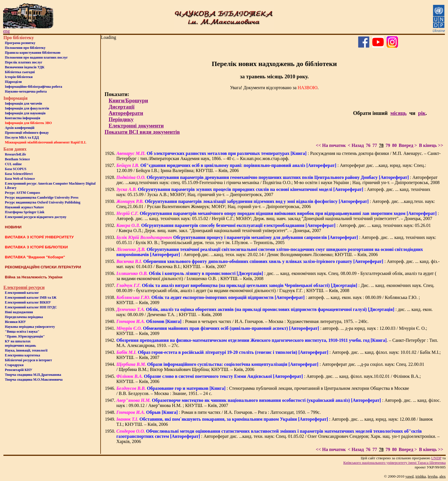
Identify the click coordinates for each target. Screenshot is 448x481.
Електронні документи (136, 126)
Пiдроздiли (13, 82)
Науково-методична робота (26, 91)
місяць (398, 113)
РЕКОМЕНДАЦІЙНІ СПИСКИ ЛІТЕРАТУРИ (43, 267)
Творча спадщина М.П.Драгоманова (33, 375)
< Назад (356, 145)
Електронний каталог (22, 293)
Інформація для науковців (25, 113)
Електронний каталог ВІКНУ (28, 302)
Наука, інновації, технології (26, 350)
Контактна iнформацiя (23, 118)
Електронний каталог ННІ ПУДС (31, 307)
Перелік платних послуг (24, 62)
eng (6, 31)
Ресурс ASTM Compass (22, 193)
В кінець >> (431, 145)
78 (381, 145)
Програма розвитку (20, 43)
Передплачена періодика (24, 317)
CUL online (13, 164)
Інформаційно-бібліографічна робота (33, 87)
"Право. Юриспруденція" (25, 336)
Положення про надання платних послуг (36, 57)
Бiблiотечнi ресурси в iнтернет (28, 360)
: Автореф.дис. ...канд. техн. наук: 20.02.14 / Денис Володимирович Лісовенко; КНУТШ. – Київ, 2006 (270, 252)
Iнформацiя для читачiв (23, 103)
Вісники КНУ (15, 322)
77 (375, 145)
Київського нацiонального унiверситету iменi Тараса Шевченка (394, 463)
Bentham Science (17, 159)
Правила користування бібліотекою (33, 53)
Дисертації (122, 107)
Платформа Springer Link (25, 212)
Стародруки (14, 365)
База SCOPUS (16, 169)
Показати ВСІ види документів (142, 132)
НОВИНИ (13, 227)
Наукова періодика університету (30, 327)
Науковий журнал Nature (24, 207)
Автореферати (126, 113)
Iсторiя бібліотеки (19, 77)
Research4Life (15, 154)
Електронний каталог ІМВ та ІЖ (31, 298)
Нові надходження (19, 312)
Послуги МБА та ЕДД (22, 137)
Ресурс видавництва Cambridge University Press (42, 197)
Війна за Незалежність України (34, 277)
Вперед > (408, 145)
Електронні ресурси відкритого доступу (36, 217)
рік (422, 113)
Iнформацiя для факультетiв (27, 108)
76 (368, 145)
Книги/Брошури (128, 100)
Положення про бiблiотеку (25, 48)
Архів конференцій (20, 128)
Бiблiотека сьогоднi (20, 72)
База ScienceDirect (19, 174)
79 (388, 145)
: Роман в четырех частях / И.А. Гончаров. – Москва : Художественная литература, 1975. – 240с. (242, 321)
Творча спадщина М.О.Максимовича (34, 380)
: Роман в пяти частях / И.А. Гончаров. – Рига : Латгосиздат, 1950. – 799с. (218, 412)
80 (394, 145)
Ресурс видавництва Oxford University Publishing (43, 202)
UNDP (436, 458)
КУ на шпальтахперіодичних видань (20, 343)
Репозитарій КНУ (19, 370)
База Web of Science (20, 179)
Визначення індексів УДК (25, 67)
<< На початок (331, 145)
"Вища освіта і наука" (22, 332)
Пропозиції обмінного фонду (27, 133)
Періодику (121, 119)
